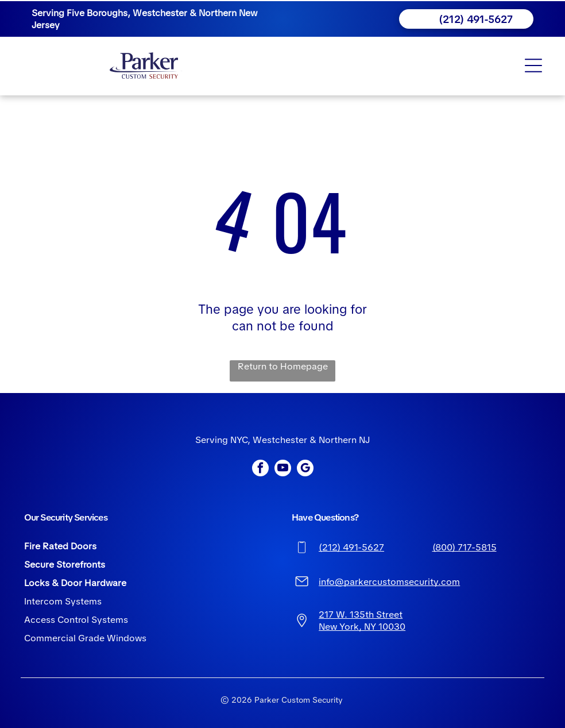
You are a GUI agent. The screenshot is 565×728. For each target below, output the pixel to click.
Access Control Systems (76, 620)
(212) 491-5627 (351, 547)
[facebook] (260, 469)
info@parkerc (348, 582)
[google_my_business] (305, 469)
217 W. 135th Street (361, 615)
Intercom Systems (63, 601)
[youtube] (283, 469)
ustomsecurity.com (419, 582)
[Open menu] (533, 66)
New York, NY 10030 (362, 627)
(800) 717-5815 (465, 547)
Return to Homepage (283, 366)
